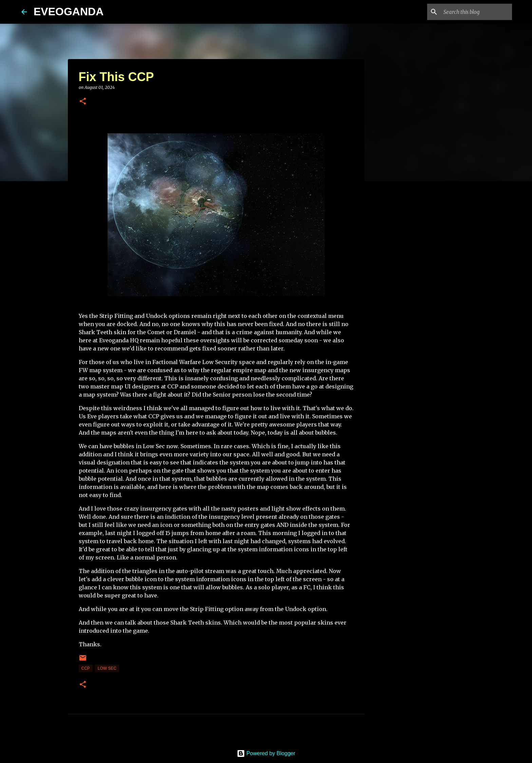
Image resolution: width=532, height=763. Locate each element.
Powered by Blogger (266, 753)
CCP (86, 668)
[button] (83, 102)
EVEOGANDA (69, 12)
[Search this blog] (476, 12)
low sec (107, 668)
